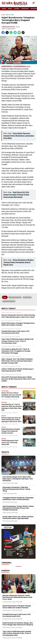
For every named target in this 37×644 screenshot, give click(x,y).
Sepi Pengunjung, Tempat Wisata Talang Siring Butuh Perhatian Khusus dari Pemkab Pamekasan (18, 508)
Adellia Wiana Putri (8, 27)
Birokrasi (25, 9)
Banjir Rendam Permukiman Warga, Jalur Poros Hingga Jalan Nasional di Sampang (18, 624)
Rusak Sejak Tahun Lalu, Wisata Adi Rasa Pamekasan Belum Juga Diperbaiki (18, 517)
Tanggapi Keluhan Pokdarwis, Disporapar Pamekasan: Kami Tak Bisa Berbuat (18, 499)
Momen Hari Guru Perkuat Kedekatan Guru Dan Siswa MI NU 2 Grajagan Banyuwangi (11, 395)
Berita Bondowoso (15, 297)
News (10, 9)
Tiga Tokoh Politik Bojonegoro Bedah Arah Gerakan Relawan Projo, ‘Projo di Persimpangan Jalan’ (17, 633)
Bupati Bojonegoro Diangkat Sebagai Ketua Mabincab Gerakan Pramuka (11, 431)
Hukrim (17, 9)
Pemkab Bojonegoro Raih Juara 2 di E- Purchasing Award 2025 (10, 443)
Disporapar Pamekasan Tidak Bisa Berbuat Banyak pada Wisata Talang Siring (16, 489)
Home (4, 9)
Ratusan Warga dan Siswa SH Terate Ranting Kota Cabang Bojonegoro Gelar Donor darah (11, 420)
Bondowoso (27, 297)
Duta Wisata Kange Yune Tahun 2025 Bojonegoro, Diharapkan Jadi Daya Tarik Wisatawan (18, 479)
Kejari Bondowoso (9, 301)
